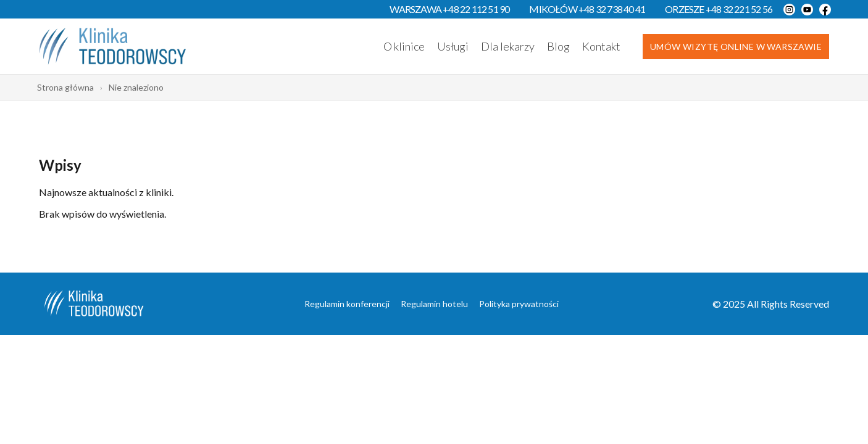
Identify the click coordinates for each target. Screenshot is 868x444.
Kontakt (601, 46)
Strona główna (65, 87)
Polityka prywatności (519, 304)
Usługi (453, 46)
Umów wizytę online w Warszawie (736, 47)
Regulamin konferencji (347, 304)
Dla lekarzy (508, 46)
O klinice (404, 46)
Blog (558, 46)
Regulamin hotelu (434, 304)
